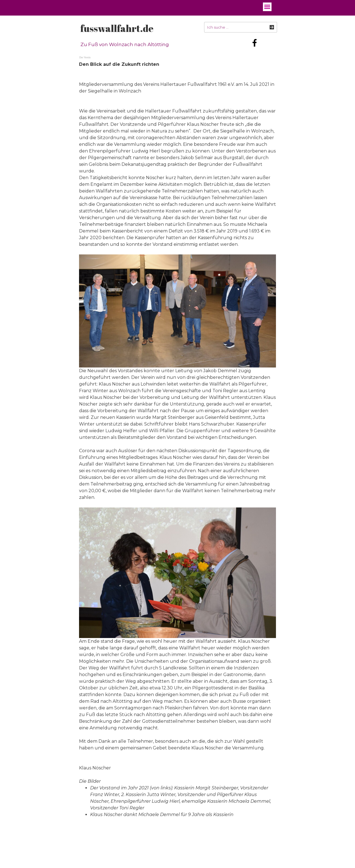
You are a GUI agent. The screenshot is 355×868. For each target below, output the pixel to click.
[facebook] (255, 43)
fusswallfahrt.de (117, 28)
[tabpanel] (177, 443)
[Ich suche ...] (241, 27)
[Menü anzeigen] (267, 7)
